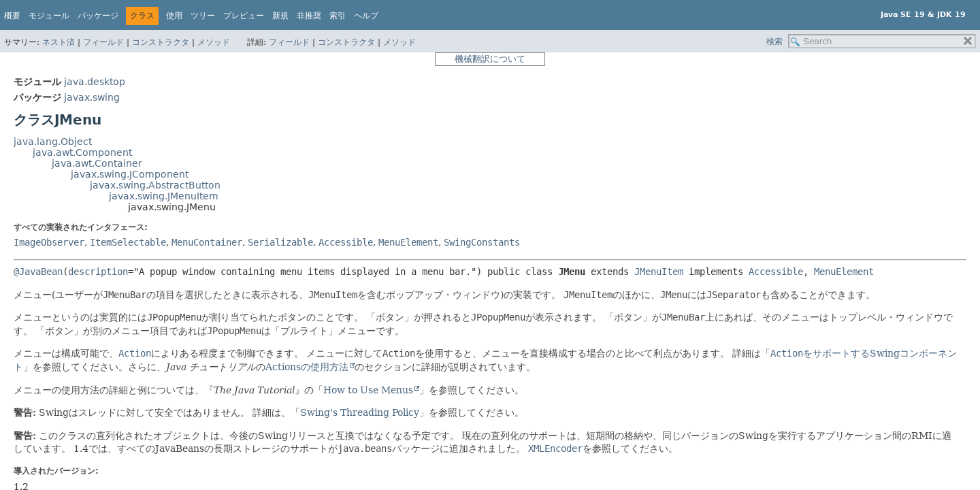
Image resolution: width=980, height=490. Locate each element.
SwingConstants (482, 242)
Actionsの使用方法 (307, 367)
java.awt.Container (97, 163)
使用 (174, 16)
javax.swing (92, 97)
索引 (338, 16)
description (98, 272)
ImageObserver (49, 242)
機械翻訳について (490, 59)
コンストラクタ (161, 42)
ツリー (203, 16)
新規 (280, 16)
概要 (12, 16)
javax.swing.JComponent (130, 174)
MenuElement (408, 242)
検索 (774, 42)
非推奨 (309, 16)
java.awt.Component (82, 152)
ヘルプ (366, 16)
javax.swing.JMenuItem (164, 196)
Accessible (346, 242)
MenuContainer (207, 242)
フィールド (103, 42)
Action (135, 353)
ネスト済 (59, 42)
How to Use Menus (368, 390)
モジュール (49, 16)
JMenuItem (659, 272)
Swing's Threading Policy (360, 412)
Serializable (280, 242)
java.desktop (95, 82)
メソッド (214, 42)
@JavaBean (38, 272)
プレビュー (244, 16)
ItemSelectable (128, 242)
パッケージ (98, 16)
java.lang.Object (53, 142)
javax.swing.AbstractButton (155, 185)
